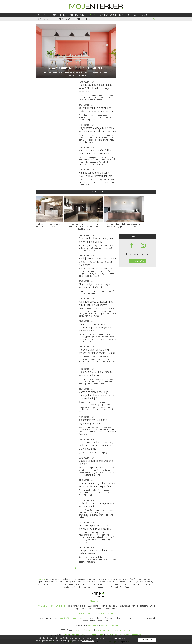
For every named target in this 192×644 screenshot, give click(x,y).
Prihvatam (147, 639)
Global (93, 601)
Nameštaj (73, 15)
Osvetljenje (43, 19)
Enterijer (62, 15)
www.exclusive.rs (124, 630)
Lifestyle (76, 19)
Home (40, 15)
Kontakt (111, 613)
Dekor (134, 15)
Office (54, 19)
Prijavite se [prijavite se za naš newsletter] (138, 261)
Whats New (64, 19)
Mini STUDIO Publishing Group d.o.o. (51, 606)
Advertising (90, 613)
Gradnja (104, 15)
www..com (109, 625)
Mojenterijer (41, 579)
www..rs (93, 625)
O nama (81, 613)
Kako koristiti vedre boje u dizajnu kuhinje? (76, 68)
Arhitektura (50, 15)
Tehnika (86, 19)
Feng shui (143, 15)
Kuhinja (94, 15)
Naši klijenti (102, 613)
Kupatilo (84, 15)
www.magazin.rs (84, 630)
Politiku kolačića (88, 641)
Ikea (121, 15)
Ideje (127, 15)
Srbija (100, 601)
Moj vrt (114, 15)
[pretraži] (154, 20)
